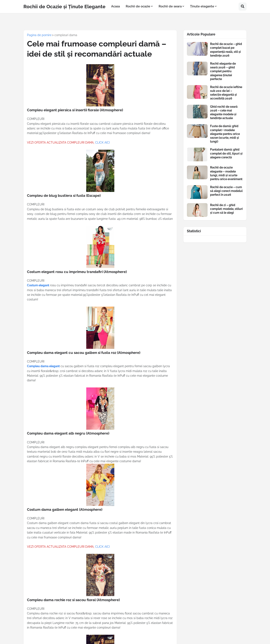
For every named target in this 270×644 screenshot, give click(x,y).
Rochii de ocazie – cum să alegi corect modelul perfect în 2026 (226, 191)
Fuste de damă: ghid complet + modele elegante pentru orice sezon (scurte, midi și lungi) (225, 134)
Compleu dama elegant (43, 366)
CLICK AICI (102, 143)
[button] (243, 7)
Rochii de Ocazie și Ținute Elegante (64, 6)
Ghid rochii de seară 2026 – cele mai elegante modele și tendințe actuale (224, 112)
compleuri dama (66, 35)
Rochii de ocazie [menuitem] (138, 6)
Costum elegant (38, 285)
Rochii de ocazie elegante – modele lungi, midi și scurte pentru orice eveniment (226, 173)
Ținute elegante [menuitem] (202, 6)
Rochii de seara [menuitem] (170, 6)
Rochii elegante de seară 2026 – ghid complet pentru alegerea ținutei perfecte (223, 71)
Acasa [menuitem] (115, 6)
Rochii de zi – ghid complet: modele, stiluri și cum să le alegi (226, 209)
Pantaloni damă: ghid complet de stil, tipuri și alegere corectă (226, 153)
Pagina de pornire (39, 35)
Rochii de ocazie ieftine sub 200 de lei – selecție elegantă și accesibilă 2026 (226, 93)
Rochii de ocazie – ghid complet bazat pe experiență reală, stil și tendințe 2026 (226, 50)
